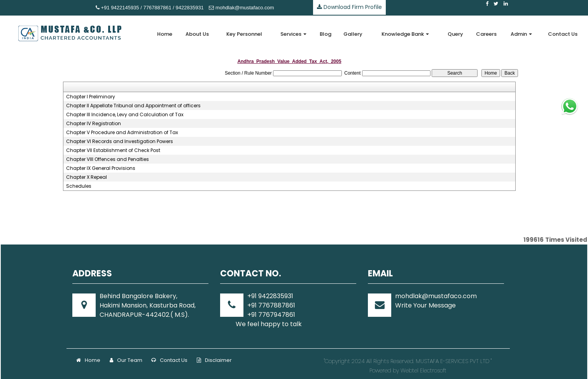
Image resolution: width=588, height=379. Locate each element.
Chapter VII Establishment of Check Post (113, 150)
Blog (325, 34)
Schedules (79, 186)
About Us (197, 34)
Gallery (353, 34)
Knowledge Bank (405, 34)
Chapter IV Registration (94, 124)
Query (455, 34)
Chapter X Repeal (87, 177)
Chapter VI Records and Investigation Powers (120, 141)
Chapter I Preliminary (91, 97)
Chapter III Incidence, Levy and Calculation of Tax (125, 115)
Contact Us (563, 34)
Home (165, 34)
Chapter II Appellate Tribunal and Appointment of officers (133, 106)
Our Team (126, 360)
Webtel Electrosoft (423, 370)
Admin (521, 34)
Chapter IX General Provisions (101, 168)
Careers (486, 34)
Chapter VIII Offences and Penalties (108, 159)
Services (293, 34)
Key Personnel (244, 34)
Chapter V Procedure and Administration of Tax (122, 133)
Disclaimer (214, 360)
